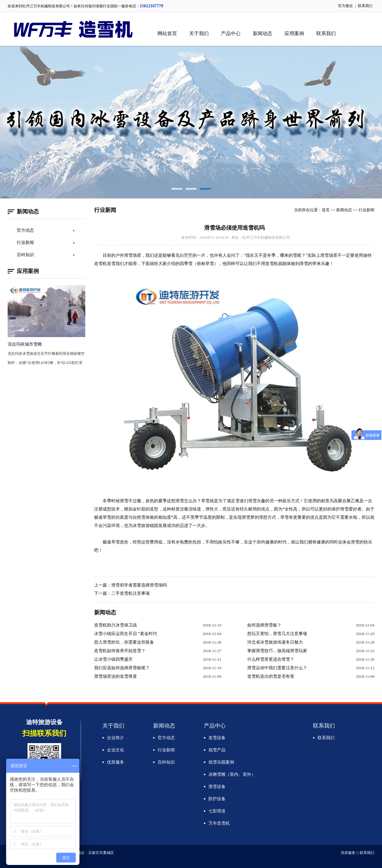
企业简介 (116, 738)
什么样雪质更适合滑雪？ (271, 659)
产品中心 (231, 33)
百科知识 (25, 255)
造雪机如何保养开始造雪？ (120, 651)
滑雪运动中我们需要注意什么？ (277, 668)
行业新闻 (25, 243)
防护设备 (217, 799)
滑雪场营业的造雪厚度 (116, 676)
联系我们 (365, 6)
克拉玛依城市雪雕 (25, 344)
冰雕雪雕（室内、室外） (232, 774)
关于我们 (199, 33)
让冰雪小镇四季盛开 (113, 659)
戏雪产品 (217, 750)
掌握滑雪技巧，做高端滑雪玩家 (277, 651)
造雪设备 (217, 738)
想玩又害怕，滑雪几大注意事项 (277, 634)
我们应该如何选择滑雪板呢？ (122, 668)
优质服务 (116, 762)
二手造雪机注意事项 (130, 593)
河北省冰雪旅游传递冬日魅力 (275, 642)
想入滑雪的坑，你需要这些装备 (124, 642)
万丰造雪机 (219, 823)
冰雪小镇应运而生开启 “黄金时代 (126, 634)
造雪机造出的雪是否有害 (271, 676)
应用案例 (294, 33)
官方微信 (345, 6)
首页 (326, 210)
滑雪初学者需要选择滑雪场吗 (139, 585)
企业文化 (116, 750)
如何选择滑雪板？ (264, 625)
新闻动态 (263, 33)
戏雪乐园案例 (221, 762)
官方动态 (25, 230)
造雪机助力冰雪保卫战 (116, 625)
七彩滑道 (217, 811)
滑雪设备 (217, 787)
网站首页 (167, 33)
